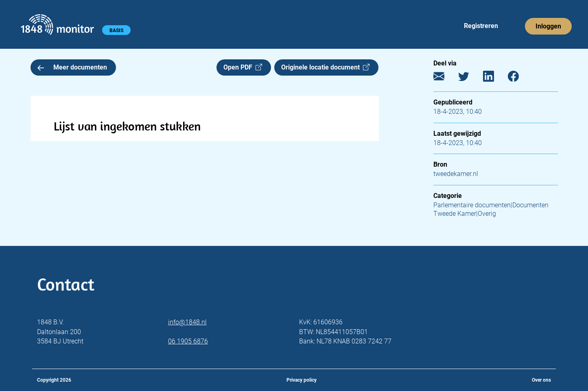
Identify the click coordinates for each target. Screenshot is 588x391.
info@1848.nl (187, 322)
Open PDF (243, 67)
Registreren (481, 26)
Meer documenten (72, 67)
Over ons (541, 380)
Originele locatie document (325, 67)
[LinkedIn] (495, 78)
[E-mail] (445, 78)
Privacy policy (302, 380)
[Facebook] (519, 78)
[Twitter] (470, 78)
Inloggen (548, 26)
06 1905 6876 (188, 341)
